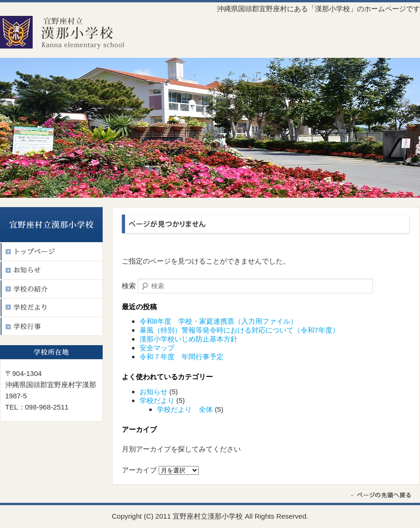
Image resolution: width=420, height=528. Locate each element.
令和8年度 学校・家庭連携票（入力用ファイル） (218, 321)
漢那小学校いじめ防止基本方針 (189, 339)
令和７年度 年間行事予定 (182, 357)
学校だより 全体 (185, 409)
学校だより (157, 400)
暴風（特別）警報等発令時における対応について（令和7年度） (239, 330)
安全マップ (157, 348)
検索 (129, 286)
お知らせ (154, 392)
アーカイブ (139, 470)
